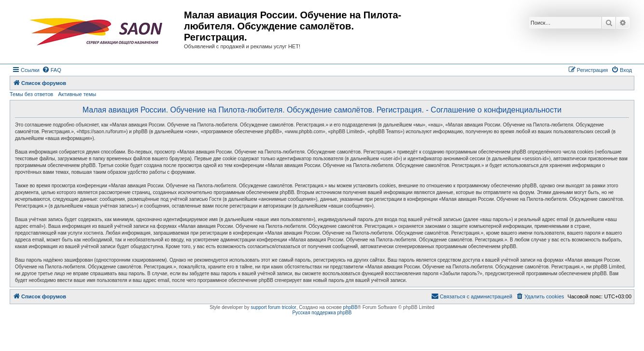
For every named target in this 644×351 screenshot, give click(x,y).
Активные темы (77, 94)
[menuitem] (52, 70)
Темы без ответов (31, 94)
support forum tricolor (273, 307)
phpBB (350, 307)
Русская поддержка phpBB (322, 313)
